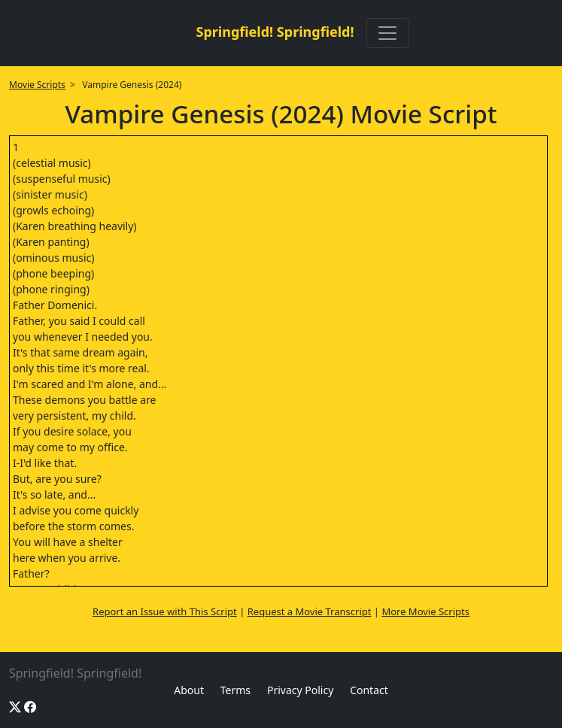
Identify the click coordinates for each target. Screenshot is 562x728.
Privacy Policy (300, 690)
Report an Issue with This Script (165, 611)
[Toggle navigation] (387, 33)
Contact (369, 690)
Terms (235, 690)
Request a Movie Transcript (310, 611)
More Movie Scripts (425, 611)
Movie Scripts (37, 85)
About (189, 690)
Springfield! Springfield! (275, 32)
